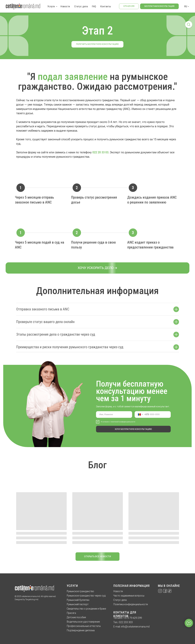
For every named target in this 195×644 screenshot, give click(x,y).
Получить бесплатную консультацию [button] (97, 44)
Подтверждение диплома (81, 630)
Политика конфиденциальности (131, 604)
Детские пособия (76, 617)
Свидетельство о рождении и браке (86, 609)
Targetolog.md (32, 599)
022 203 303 (126, 622)
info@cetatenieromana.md (135, 627)
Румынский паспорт (78, 604)
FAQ (94, 6)
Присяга (71, 613)
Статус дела (81, 6)
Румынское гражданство (80, 591)
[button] (159, 6)
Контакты (106, 6)
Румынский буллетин (78, 600)
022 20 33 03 (100, 152)
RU (186, 6)
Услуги (52, 6)
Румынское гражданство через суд (86, 596)
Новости (65, 6)
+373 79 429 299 (133, 618)
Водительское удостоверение (83, 622)
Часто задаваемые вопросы (129, 596)
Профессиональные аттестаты (84, 626)
